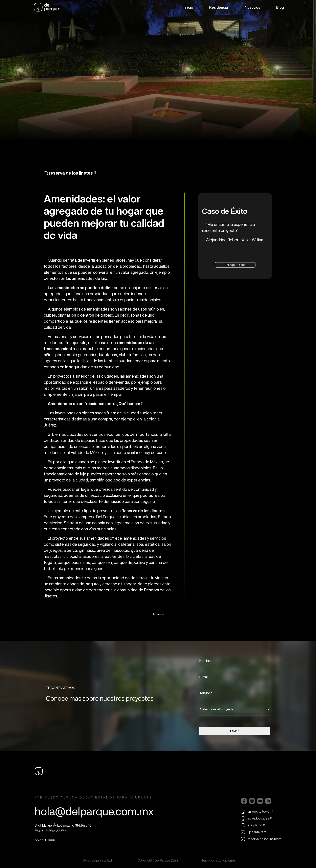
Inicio (189, 7)
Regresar (158, 614)
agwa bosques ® (256, 818)
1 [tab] (229, 288)
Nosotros (252, 7)
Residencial (219, 7)
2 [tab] (235, 288)
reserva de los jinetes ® (261, 839)
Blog (280, 7)
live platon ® (253, 825)
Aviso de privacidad (97, 860)
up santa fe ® (254, 832)
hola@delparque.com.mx (94, 811)
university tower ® (257, 812)
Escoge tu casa (235, 265)
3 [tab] (241, 288)
